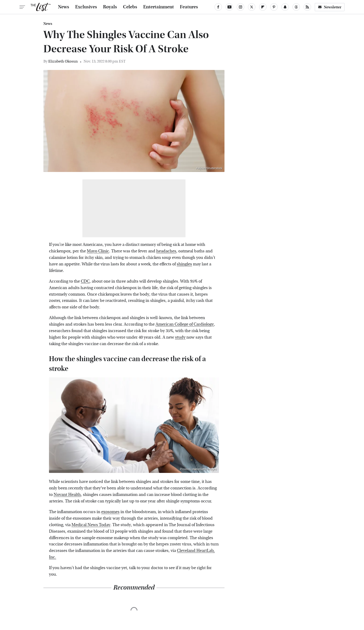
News (64, 7)
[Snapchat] (285, 7)
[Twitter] (252, 7)
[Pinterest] (274, 7)
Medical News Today (91, 525)
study (180, 337)
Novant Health (67, 495)
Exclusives (86, 7)
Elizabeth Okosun (63, 61)
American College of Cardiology (185, 324)
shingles (184, 264)
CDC (85, 281)
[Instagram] (240, 7)
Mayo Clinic (98, 251)
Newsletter (330, 7)
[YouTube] (229, 7)
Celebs (130, 7)
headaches (166, 251)
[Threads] (296, 7)
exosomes (110, 512)
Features (189, 7)
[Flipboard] (263, 7)
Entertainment (159, 7)
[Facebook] (218, 7)
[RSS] (307, 7)
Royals (110, 7)
